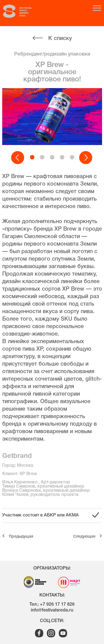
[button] (18, 158)
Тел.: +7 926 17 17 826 (52, 605)
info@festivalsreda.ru (52, 610)
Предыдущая (21, 537)
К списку (60, 39)
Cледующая (84, 537)
